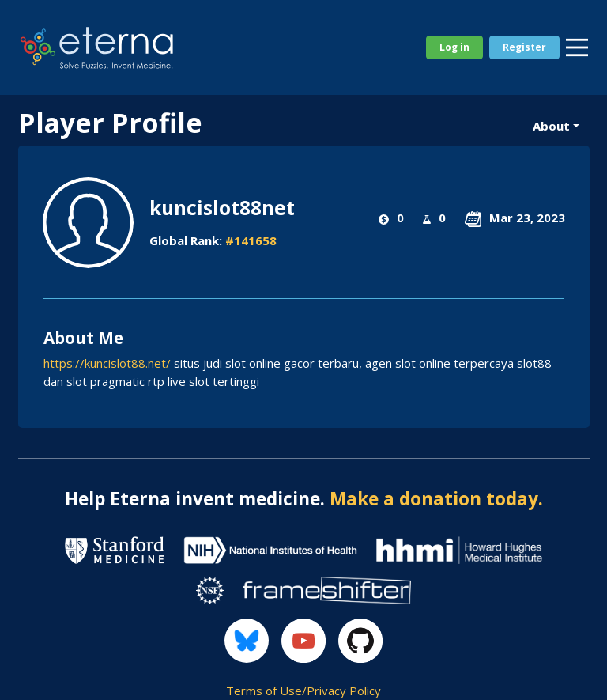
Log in (454, 47)
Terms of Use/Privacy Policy (303, 691)
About (551, 126)
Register (524, 47)
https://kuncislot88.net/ (107, 363)
